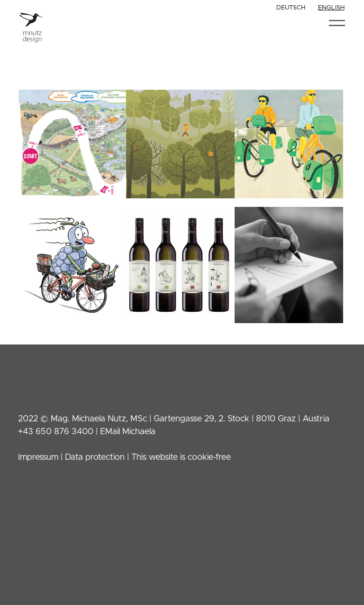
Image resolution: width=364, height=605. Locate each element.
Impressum (38, 457)
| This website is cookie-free (178, 457)
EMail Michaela (128, 432)
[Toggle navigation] (337, 23)
